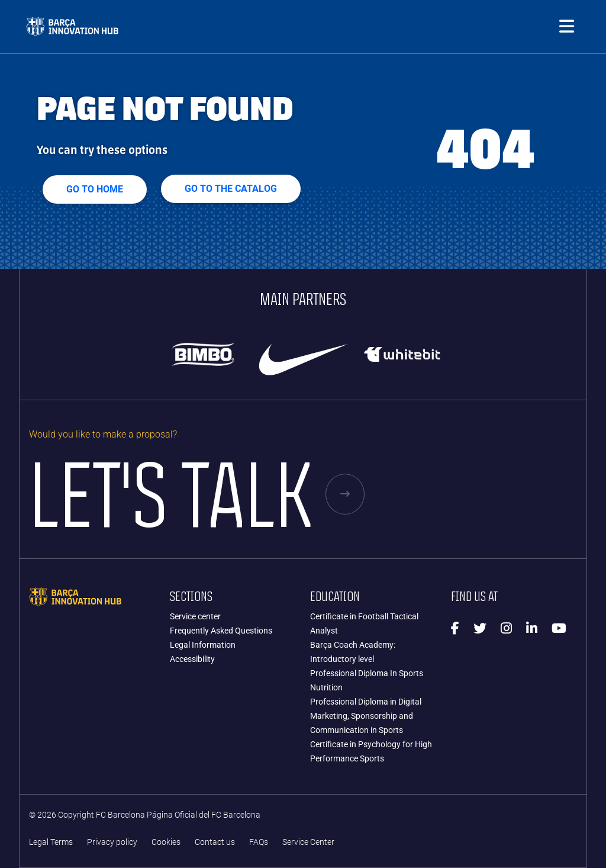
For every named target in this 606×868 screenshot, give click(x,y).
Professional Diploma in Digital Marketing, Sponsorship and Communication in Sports (366, 716)
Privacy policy (112, 842)
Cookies (166, 842)
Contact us (215, 842)
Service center (195, 616)
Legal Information (203, 645)
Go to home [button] (95, 189)
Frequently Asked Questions (221, 631)
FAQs (259, 842)
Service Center (308, 842)
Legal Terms (51, 842)
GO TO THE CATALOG (231, 189)
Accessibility (192, 659)
